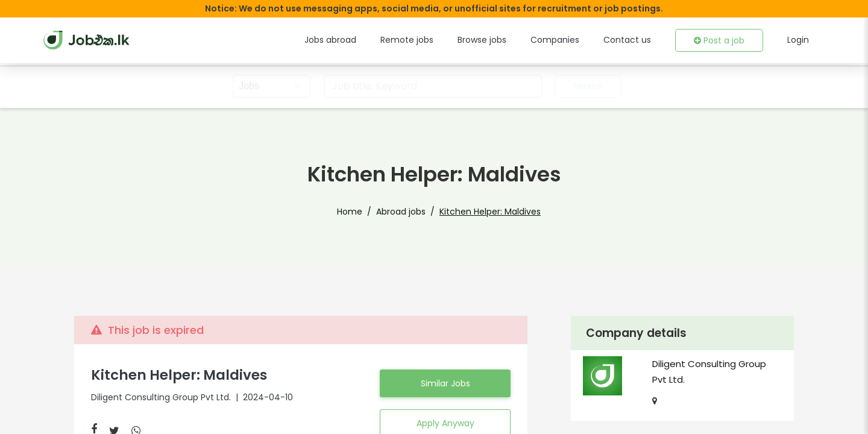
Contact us (627, 40)
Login (798, 40)
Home (350, 212)
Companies (555, 40)
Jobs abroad (330, 40)
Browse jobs (482, 40)
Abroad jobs (401, 212)
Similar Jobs (445, 383)
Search (588, 86)
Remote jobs (407, 40)
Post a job (719, 40)
